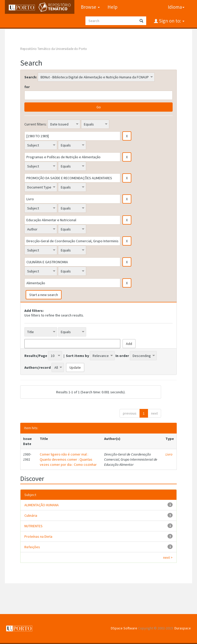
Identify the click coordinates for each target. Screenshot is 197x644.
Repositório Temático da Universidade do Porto (54, 49)
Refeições (32, 547)
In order (122, 356)
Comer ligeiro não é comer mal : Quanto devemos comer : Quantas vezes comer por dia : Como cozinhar (68, 459)
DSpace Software (124, 628)
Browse (90, 7)
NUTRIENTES (33, 526)
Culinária (31, 515)
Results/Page (36, 356)
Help (112, 7)
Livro (169, 454)
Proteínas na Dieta (38, 536)
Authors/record (38, 367)
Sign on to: (171, 21)
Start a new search (44, 295)
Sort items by (77, 356)
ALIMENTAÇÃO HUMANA (42, 505)
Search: (31, 77)
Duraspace (183, 628)
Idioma (176, 7)
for (27, 87)
